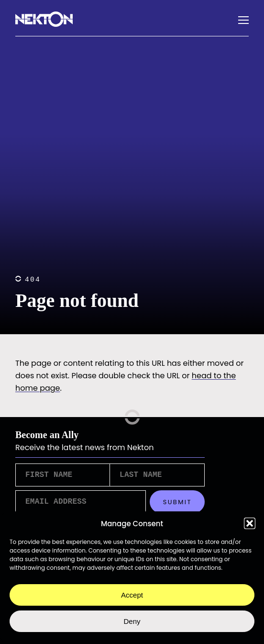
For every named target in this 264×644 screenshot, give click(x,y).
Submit (177, 505)
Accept (132, 595)
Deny (132, 621)
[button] (250, 523)
